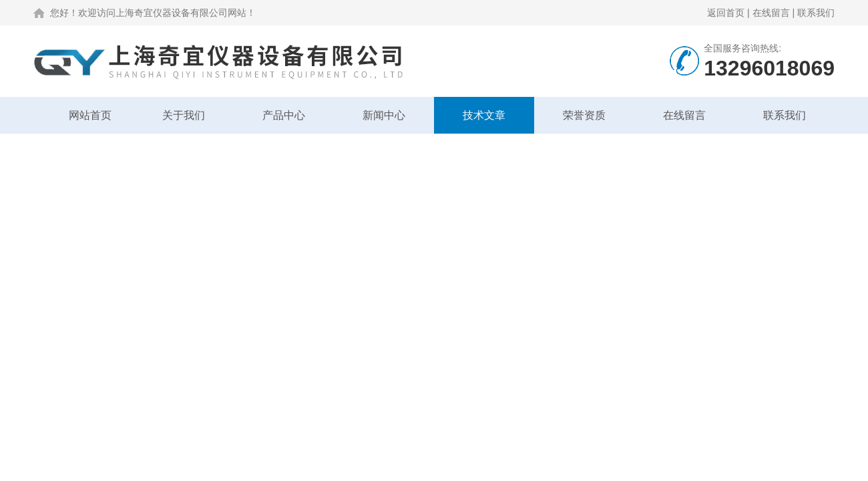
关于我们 (184, 115)
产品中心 (284, 115)
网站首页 (90, 115)
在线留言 (771, 13)
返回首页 (726, 13)
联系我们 (816, 13)
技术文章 (484, 115)
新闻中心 (384, 115)
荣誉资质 (584, 115)
